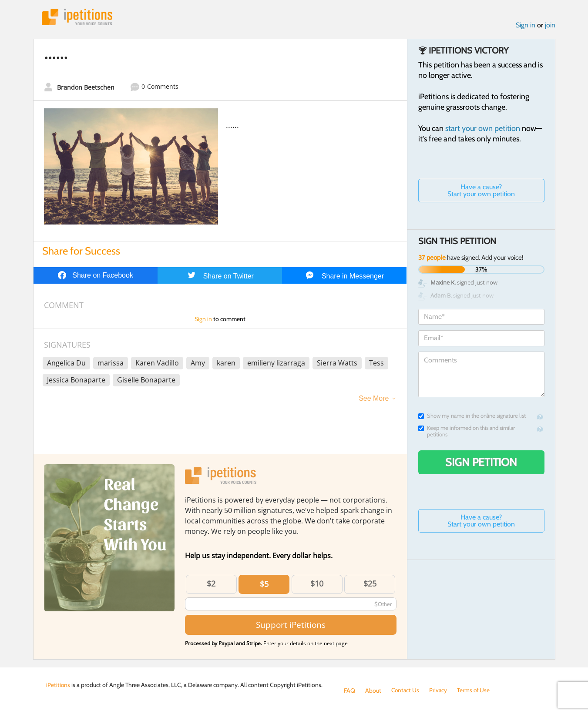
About (373, 691)
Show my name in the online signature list (472, 417)
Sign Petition (481, 463)
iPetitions (78, 17)
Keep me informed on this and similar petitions (467, 432)
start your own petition (483, 129)
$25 (370, 584)
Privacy (440, 691)
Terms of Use (475, 691)
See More (374, 399)
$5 (264, 585)
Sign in (526, 25)
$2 (211, 584)
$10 (317, 584)
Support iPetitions (291, 625)
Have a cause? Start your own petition (481, 191)
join (550, 25)
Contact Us (406, 691)
